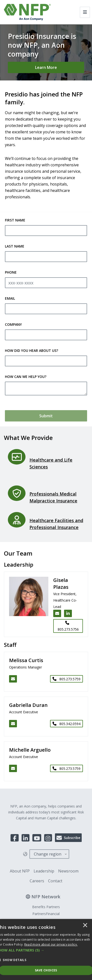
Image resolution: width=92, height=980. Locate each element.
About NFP (20, 871)
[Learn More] (46, 67)
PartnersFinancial (46, 914)
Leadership (44, 871)
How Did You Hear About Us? (32, 350)
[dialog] (46, 949)
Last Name (15, 246)
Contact (55, 881)
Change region (48, 854)
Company (13, 324)
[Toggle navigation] (85, 12)
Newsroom (68, 871)
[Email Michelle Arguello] (13, 768)
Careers (37, 881)
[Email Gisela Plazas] (57, 613)
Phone (11, 272)
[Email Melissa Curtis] (13, 679)
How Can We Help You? (26, 377)
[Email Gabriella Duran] (13, 724)
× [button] (85, 926)
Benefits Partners (46, 907)
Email (10, 298)
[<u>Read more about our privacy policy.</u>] (51, 944)
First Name (15, 220)
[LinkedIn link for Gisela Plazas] (68, 613)
